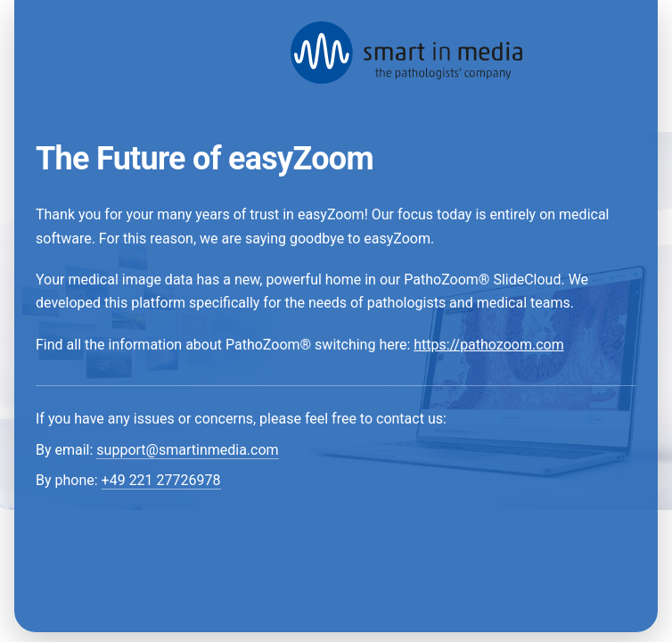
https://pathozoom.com (488, 345)
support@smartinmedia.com (187, 450)
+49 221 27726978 (161, 480)
